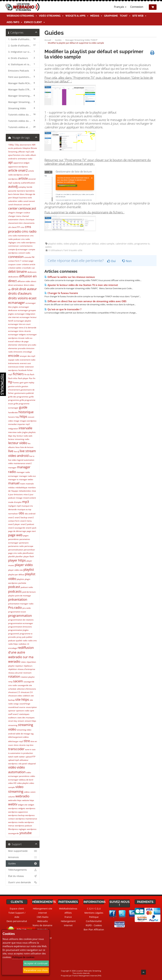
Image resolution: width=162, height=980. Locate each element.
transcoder (16, 749)
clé (9, 227)
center (13, 208)
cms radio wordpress (26, 243)
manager (12, 468)
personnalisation (16, 550)
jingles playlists (29, 432)
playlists (20, 579)
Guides (58, 40)
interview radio (15, 432)
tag (32, 734)
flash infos (13, 378)
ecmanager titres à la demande (22, 328)
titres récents (20, 745)
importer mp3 (24, 424)
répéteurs (28, 666)
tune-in (28, 749)
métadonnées (25, 491)
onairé (29, 528)
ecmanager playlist (22, 321)
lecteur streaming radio (19, 439)
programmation (20, 616)
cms (22, 227)
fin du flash (29, 374)
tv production (27, 753)
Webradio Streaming (22, 16)
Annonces (23, 857)
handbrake (13, 412)
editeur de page (22, 341)
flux (31, 378)
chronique (30, 219)
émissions (18, 352)
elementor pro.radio (27, 345)
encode (14, 356)
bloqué (16, 198)
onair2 (11, 517)
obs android (30, 514)
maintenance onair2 (23, 463)
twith (16, 757)
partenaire (24, 543)
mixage (19, 498)
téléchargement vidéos (18, 737)
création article (29, 264)
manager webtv (26, 479)
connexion (16, 257)
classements (29, 223)
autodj (13, 186)
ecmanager (17, 303)
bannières (30, 191)
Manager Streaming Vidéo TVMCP (81, 40)
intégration (13, 429)
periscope (29, 546)
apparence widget (21, 163)
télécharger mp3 (16, 741)
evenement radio (28, 360)
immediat (12, 424)
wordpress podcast (23, 826)
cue (33, 268)
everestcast (13, 367)
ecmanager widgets (17, 334)
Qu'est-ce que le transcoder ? (63, 309)
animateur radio (25, 159)
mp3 (26, 502)
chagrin (12, 213)
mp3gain (12, 506)
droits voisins (18, 298)
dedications (13, 277)
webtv (13, 804)
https (23, 416)
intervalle (25, 428)
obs (21, 513)
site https (22, 699)
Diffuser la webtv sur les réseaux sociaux (70, 277)
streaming (13, 725)
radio (25, 641)
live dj (16, 451)
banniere (21, 191)
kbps (10, 436)
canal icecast (29, 201)
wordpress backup (16, 815)
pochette (22, 583)
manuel (14, 483)
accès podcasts (15, 148)
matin (23, 484)
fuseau (16, 382)
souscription (31, 707)
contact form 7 (15, 261)
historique (26, 412)
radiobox (22, 644)
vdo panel (23, 764)
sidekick (26, 696)
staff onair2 (13, 714)
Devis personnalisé (17, 921)
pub (24, 637)
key (15, 436)
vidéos (27, 792)
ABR (33, 145)
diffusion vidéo (24, 281)
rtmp (10, 682)
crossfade (26, 268)
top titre (30, 745)
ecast (33, 298)
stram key (13, 721)
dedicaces (32, 272)
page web (15, 535)
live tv (32, 456)
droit (15, 289)
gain (22, 382)
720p (17, 145)
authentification (28, 183)
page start (31, 531)
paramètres (13, 539)
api (10, 162)
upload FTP (30, 757)
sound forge (25, 704)
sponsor (12, 711)
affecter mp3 (24, 152)
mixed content (29, 498)
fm (34, 378)
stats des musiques (26, 718)
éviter (22, 367)
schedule (12, 689)
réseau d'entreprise (26, 669)
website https (28, 800)
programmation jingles (18, 630)
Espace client (34, 22)
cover (19, 264)
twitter (22, 757)
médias (11, 488)
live (11, 451)
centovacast (27, 208)
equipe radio (14, 360)
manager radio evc (28, 476)
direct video (29, 285)
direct (34, 281)
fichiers (18, 374)
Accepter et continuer (36, 963)
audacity (17, 183)
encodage (28, 352)
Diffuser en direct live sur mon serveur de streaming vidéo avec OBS (85, 301)
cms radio (29, 231)
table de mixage (23, 734)
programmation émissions (20, 627)
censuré (26, 204)
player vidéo (24, 565)
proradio (12, 637)
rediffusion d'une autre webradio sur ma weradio (21, 655)
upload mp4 (13, 760)
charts (22, 219)
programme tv (26, 634)
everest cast (25, 363)
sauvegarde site (25, 685)
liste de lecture (27, 447)
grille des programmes (18, 397)
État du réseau (23, 876)
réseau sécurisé (15, 673)
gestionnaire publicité (24, 393)
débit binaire (18, 271)
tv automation (14, 753)
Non (127, 261)
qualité (19, 641)
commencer (14, 246)
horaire (11, 417)
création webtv (15, 268)
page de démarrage (17, 531)
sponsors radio (23, 711)
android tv (13, 159)
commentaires (26, 246)
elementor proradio (17, 348)
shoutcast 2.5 (14, 692)
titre (27, 741)
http (17, 417)
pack (34, 528)
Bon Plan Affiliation (94, 930)
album (33, 155)
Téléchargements (23, 870)
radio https (13, 644)
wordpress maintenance (26, 819)
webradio (22, 796)
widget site (23, 805)
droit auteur (28, 289)
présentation (18, 599)
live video (12, 460)
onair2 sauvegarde (17, 528)
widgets (22, 808)
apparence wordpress (18, 167)
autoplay (22, 187)
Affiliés (68, 913)
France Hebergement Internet (68, 921)
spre (32, 711)
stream (21, 721)
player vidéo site (15, 570)
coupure (12, 264)
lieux (18, 447)
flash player (23, 378)
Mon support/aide (23, 851)
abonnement (25, 145)
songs (16, 704)
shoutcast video (15, 696)
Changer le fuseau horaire (61, 293)
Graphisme (111, 16)
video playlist (23, 783)
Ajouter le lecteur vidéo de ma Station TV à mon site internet (81, 285)
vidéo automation (17, 770)
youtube (26, 833)
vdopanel (32, 764)
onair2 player (14, 524)
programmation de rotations (21, 620)
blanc (22, 194)
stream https (30, 721)
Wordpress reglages (17, 829)
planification (28, 553)
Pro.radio (15, 608)
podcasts (15, 591)
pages (26, 536)
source (22, 707)
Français (120, 7)
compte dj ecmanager (18, 249)
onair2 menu (26, 521)
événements (14, 363)
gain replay (29, 382)
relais (23, 662)
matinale (30, 484)
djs (9, 289)
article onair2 (18, 170)
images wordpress (28, 421)
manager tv (13, 479)
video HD (12, 783)
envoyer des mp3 (27, 356)
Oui (112, 261)
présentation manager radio (21, 604)
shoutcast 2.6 (27, 692)
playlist (29, 569)
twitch (11, 757)
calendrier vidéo (15, 201)
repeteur (19, 666)
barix (10, 194)
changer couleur (23, 213)
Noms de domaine (42, 925)
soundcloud (13, 707)
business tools (26, 198)
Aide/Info (14, 22)
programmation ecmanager (21, 623)
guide (23, 407)
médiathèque (21, 488)
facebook (22, 370)
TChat (125, 16)
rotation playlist (28, 677)
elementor (13, 345)
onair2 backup (21, 517)
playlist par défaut (16, 574)
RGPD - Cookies (94, 925)
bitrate (16, 194)
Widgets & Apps (77, 16)
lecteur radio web (24, 436)
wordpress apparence (18, 812)
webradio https (15, 800)
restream (27, 673)
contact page (28, 261)
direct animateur (16, 285)
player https (17, 560)
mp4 (19, 506)
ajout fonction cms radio (19, 155)
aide (32, 152)
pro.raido (27, 608)
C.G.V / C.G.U (94, 909)
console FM (29, 257)
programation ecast (17, 612)
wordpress (31, 808)
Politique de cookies (23, 957)
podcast (14, 587)
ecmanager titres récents (20, 331)
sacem (18, 681)
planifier (19, 556)
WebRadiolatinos (68, 909)
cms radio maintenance (19, 236)
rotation (14, 676)
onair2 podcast (27, 524)
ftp (10, 382)
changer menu (15, 216)
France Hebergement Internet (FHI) (87, 976)
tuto (34, 749)
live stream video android (22, 453)
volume (11, 797)
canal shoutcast (15, 204)
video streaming (16, 789)
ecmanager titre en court (19, 324)
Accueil (48, 40)
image (16, 421)
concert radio (24, 253)
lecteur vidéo (18, 443)
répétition (13, 669)
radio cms (32, 641)
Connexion (137, 7)
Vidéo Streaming (51, 16)
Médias (96, 16)
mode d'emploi (15, 502)
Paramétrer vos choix (36, 970)
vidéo (12, 767)
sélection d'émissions (26, 689)
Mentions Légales (94, 913)
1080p (11, 145)
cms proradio (20, 229)
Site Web (139, 16)
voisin (33, 792)
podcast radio (27, 587)
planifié (11, 556)
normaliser (13, 514)
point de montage (23, 596)
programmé (14, 634)
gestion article (15, 386)
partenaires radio (16, 546)
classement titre (15, 223)
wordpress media (16, 822)
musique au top (24, 509)
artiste (23, 178)
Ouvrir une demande (23, 882)
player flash (29, 556)
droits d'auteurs (20, 293)
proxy (19, 637)
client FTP (16, 227)
